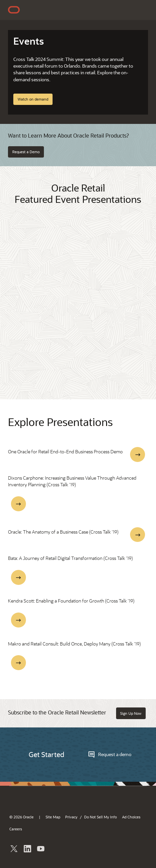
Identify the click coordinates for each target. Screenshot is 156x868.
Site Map (53, 817)
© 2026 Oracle (21, 817)
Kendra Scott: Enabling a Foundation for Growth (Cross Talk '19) (71, 601)
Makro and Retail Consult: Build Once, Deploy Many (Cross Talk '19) (74, 644)
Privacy (71, 817)
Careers (16, 829)
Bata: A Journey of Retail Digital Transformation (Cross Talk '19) (70, 558)
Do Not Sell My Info (100, 817)
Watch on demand (33, 99)
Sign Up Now (131, 713)
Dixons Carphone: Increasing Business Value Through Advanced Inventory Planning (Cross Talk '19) (72, 481)
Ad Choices (131, 817)
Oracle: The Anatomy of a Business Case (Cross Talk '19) (63, 532)
